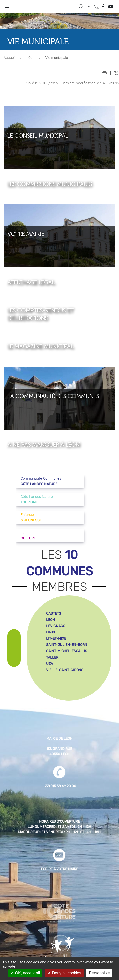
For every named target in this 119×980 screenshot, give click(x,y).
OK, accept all (25, 973)
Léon (30, 58)
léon (51, 620)
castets (54, 614)
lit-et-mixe (56, 639)
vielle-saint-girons (65, 670)
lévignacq (56, 626)
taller (52, 657)
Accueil (10, 58)
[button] (7, 5)
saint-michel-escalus (67, 651)
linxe (51, 632)
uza (50, 664)
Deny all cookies (64, 973)
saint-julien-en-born (67, 645)
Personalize (99, 973)
